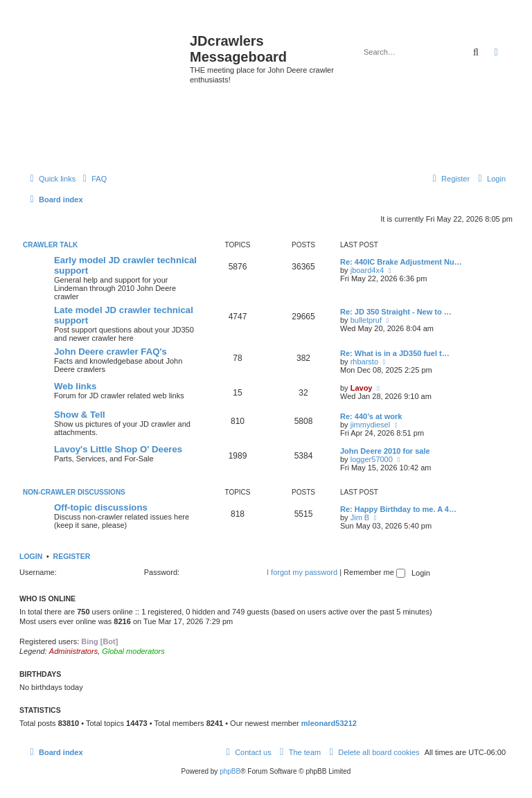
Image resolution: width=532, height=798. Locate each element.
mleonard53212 (329, 723)
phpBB (230, 771)
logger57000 (372, 459)
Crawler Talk (50, 245)
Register (72, 556)
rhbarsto (364, 362)
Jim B (360, 517)
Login (31, 556)
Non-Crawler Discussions (74, 492)
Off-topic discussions (101, 507)
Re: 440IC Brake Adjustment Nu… (401, 262)
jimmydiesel (370, 425)
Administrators (73, 651)
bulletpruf (366, 320)
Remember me (374, 572)
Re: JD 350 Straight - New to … (396, 312)
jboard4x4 (367, 270)
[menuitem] (93, 179)
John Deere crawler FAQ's (110, 352)
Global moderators (133, 651)
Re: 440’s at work (371, 416)
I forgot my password (302, 572)
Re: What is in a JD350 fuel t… (395, 353)
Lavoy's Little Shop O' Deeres (118, 449)
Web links (75, 386)
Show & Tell (80, 415)
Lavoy (362, 388)
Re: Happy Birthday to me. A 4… (398, 509)
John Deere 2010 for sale (385, 451)
